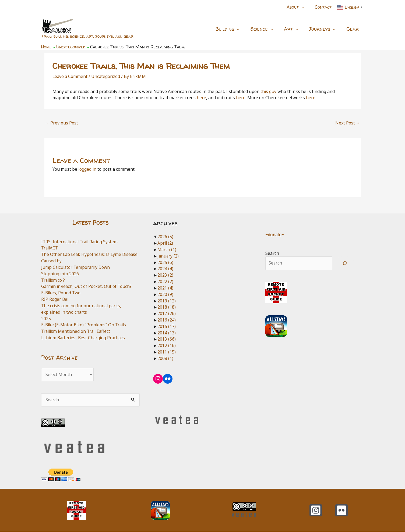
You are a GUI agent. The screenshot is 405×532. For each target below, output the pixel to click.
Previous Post (61, 123)
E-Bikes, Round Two (61, 293)
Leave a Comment (70, 76)
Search (272, 253)
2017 (167, 313)
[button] (305, 7)
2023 (165, 275)
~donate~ (275, 235)
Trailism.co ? (54, 280)
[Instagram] (316, 510)
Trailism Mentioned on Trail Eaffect (77, 331)
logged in (88, 169)
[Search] (345, 263)
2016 (167, 320)
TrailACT (50, 248)
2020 (165, 294)
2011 (167, 352)
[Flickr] (341, 510)
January (168, 256)
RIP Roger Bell (56, 299)
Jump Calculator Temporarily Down (77, 267)
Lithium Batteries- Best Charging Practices (84, 338)
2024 (165, 269)
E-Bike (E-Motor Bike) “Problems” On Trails (85, 325)
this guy (269, 91)
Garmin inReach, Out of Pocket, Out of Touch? (87, 286)
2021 (165, 288)
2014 (167, 333)
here (201, 98)
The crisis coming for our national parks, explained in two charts (82, 309)
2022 (165, 281)
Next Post (348, 123)
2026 (165, 237)
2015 (167, 326)
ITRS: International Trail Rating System (81, 242)
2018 (167, 307)
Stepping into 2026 (60, 274)
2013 (167, 339)
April (165, 243)
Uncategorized (107, 76)
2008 (165, 358)
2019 (167, 301)
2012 (167, 345)
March (167, 249)
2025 (46, 319)
